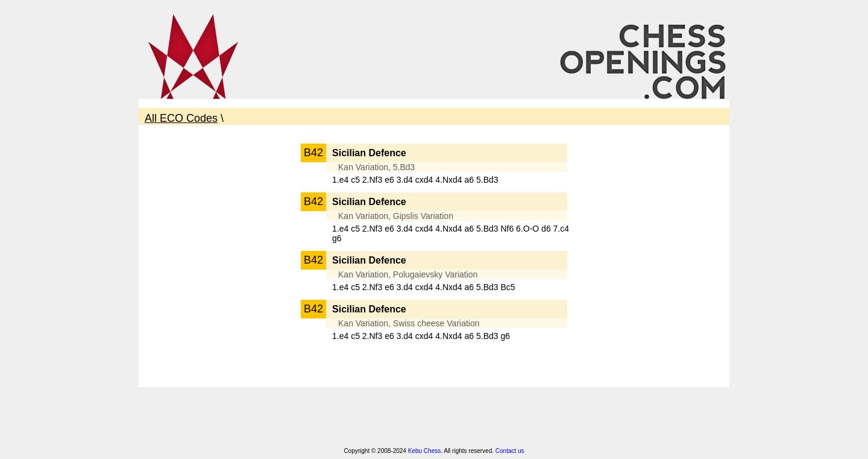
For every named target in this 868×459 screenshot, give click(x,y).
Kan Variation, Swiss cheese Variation (409, 323)
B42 (313, 153)
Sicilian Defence (369, 153)
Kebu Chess (424, 451)
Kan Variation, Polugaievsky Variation (408, 274)
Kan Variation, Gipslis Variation (396, 216)
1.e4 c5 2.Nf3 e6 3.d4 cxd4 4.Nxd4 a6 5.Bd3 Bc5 (424, 287)
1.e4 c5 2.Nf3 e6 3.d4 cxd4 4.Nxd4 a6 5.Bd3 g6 (421, 336)
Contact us (510, 451)
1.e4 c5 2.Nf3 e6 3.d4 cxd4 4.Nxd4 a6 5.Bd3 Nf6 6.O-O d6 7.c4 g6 (451, 233)
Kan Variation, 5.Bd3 (376, 167)
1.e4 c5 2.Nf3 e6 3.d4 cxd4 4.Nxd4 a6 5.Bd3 (415, 180)
